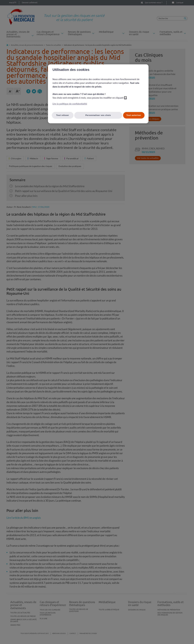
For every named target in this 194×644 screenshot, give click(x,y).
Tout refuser (63, 115)
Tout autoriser (134, 115)
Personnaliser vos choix (98, 115)
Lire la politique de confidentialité (70, 104)
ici (125, 98)
